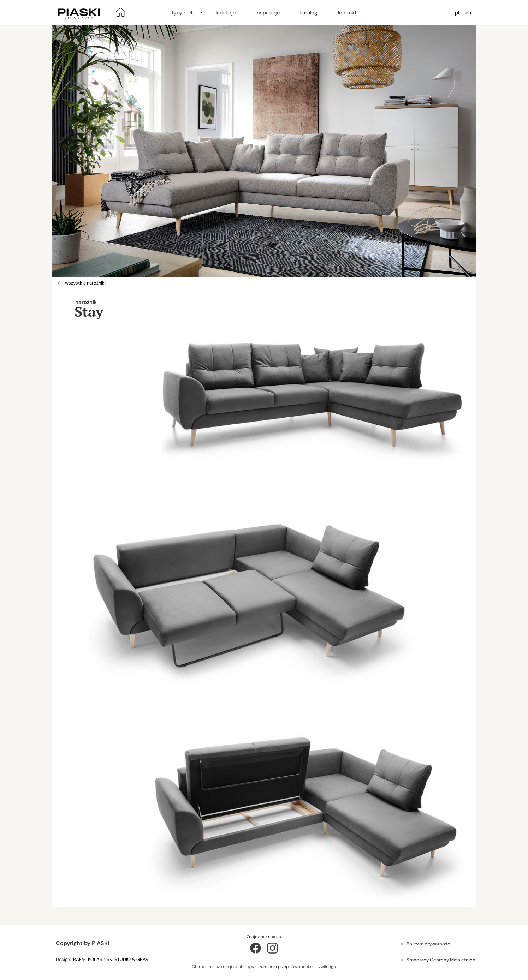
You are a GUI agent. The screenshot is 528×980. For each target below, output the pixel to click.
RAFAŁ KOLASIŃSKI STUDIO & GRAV (111, 959)
